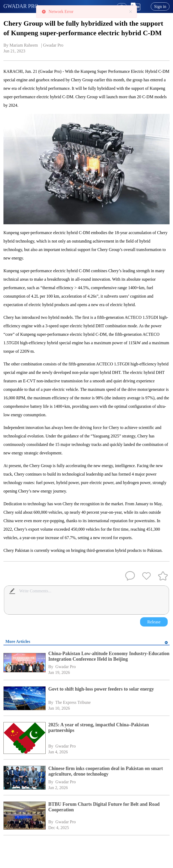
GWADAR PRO (21, 6)
